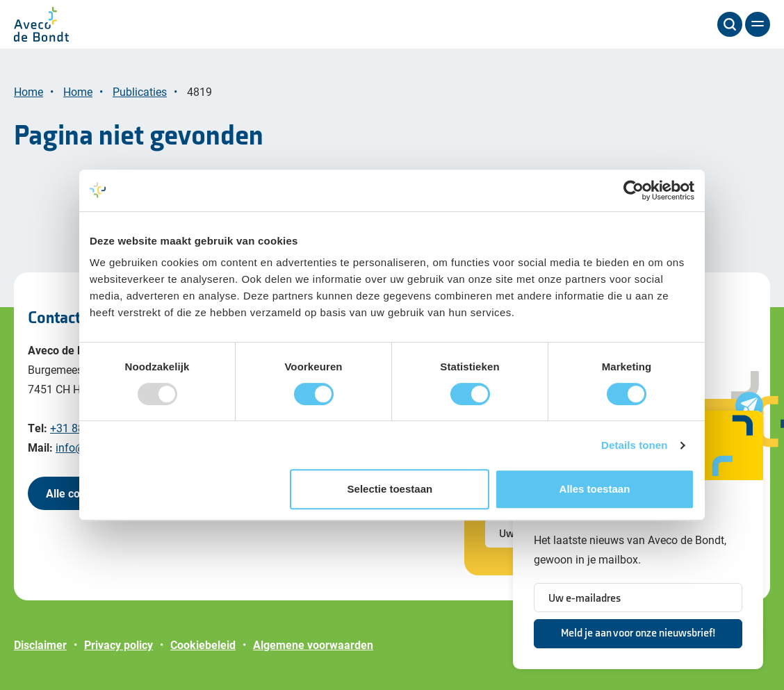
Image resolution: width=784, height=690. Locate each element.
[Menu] (758, 24)
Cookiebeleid (203, 644)
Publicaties (140, 91)
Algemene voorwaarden (313, 644)
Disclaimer (40, 644)
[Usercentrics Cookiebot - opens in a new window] (634, 190)
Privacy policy (119, 644)
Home (28, 91)
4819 (199, 91)
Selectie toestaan (390, 489)
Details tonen (634, 445)
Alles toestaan (595, 489)
